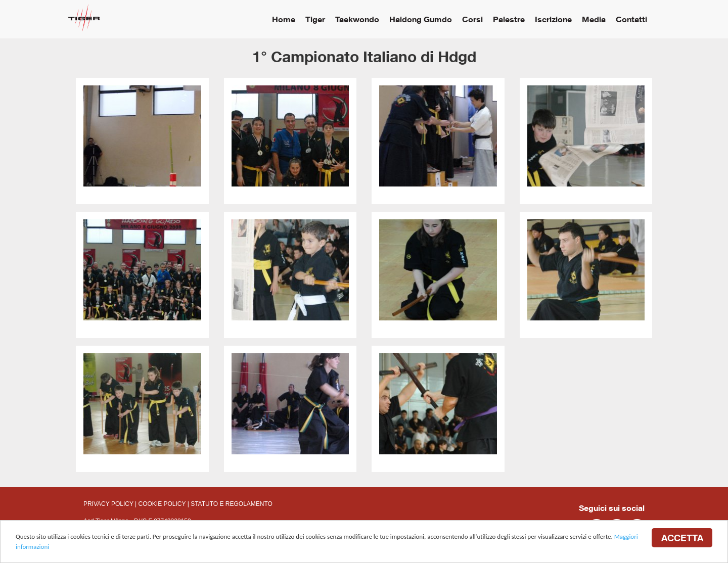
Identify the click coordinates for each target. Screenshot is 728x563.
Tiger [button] (315, 19)
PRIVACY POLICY (108, 504)
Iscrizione (553, 19)
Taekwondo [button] (357, 19)
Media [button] (594, 19)
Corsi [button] (472, 19)
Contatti (631, 19)
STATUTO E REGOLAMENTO (232, 504)
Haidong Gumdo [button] (421, 19)
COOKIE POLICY (162, 504)
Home (284, 19)
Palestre (509, 19)
